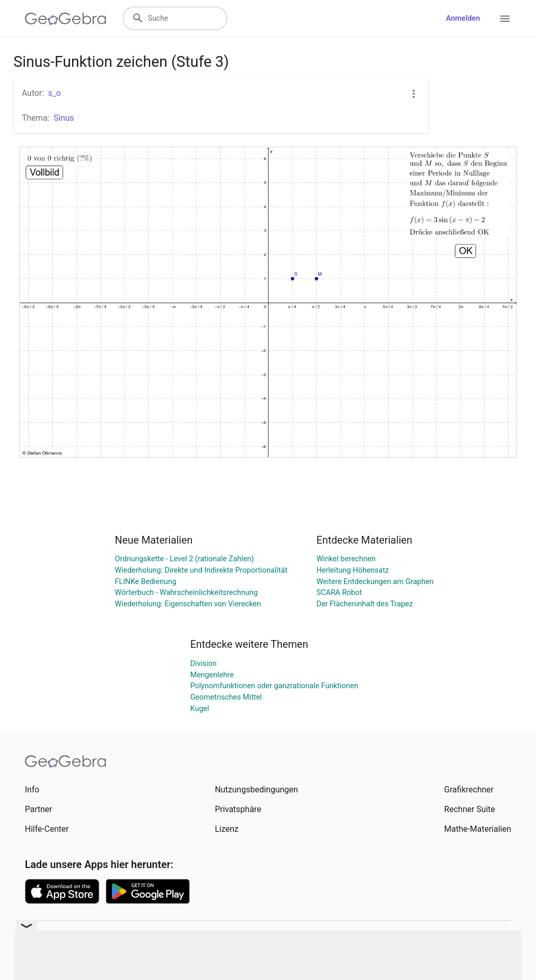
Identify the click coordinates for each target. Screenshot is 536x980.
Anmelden (463, 18)
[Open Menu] (505, 19)
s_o (55, 93)
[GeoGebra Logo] (66, 19)
